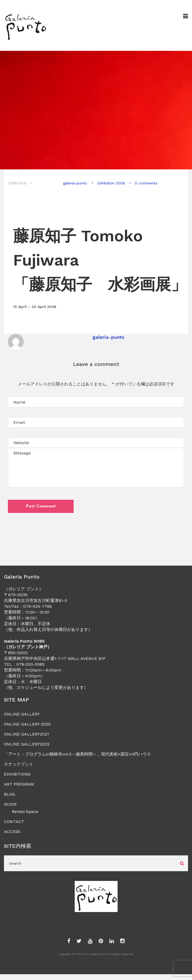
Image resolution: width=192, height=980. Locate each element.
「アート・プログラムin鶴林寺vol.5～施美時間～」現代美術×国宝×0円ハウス (77, 754)
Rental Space (25, 812)
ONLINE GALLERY (22, 714)
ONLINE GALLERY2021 (26, 734)
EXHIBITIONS (17, 774)
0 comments (146, 183)
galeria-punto (75, 183)
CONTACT (14, 822)
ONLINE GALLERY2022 (27, 744)
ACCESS (12, 832)
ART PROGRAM (19, 784)
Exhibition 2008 (111, 183)
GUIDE (10, 804)
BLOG (9, 794)
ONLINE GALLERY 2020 (27, 724)
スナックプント (19, 764)
